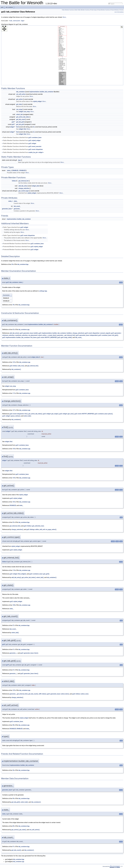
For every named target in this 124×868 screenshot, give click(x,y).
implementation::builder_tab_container (41, 92)
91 (13, 847)
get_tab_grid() (16, 802)
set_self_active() (34, 830)
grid (13, 122)
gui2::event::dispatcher (36, 149)
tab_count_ (17, 206)
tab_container (9, 7)
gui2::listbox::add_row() (17, 366)
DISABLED (23, 170)
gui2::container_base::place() (104, 414)
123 (14, 362)
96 (13, 798)
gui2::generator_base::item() (29, 653)
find (17, 127)
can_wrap (19, 109)
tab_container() (16, 369)
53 (13, 522)
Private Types (94, 10)
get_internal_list (23, 181)
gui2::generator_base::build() (29, 333)
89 (13, 826)
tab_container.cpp (24, 329)
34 (12, 264)
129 (14, 690)
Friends (121, 10)
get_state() (23, 830)
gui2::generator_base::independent (87, 335)
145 (14, 478)
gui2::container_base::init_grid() (108, 335)
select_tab (19, 114)
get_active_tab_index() (35, 414)
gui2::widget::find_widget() (18, 574)
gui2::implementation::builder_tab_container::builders (55, 333)
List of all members (119, 12)
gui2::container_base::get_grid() (39, 574)
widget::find (23, 129)
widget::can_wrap (24, 112)
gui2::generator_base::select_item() (58, 694)
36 (13, 770)
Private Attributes (115, 10)
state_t (9, 170)
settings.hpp (43, 291)
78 (13, 305)
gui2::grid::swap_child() (65, 337)
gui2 (2, 7)
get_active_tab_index (23, 117)
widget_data (36, 186)
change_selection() (78, 333)
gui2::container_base (35, 137)
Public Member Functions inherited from (22, 137)
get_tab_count (21, 119)
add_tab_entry (23, 186)
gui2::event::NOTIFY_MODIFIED (47, 337)
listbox (14, 181)
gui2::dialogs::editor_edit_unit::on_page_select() (41, 529)
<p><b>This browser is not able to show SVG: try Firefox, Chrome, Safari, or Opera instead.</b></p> (62, 55)
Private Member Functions (104, 10)
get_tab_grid (20, 122)
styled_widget (37, 101)
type (19, 160)
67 (13, 670)
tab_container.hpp (17, 21)
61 (13, 649)
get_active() (15, 830)
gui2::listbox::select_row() (80, 694)
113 (14, 393)
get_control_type (24, 191)
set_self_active (21, 94)
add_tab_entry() (14, 333)
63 (13, 329)
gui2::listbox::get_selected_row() (34, 526)
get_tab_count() (33, 694)
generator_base (7, 209)
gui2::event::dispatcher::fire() (19, 414)
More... (65, 17)
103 (14, 502)
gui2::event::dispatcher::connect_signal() (98, 333)
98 (13, 725)
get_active (19, 99)
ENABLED (15, 170)
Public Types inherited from (15, 227)
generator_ (17, 209)
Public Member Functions (68, 10)
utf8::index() (43, 694)
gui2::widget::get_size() (67, 414)
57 (13, 625)
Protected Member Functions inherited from (23, 244)
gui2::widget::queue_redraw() (11, 416)
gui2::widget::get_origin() (51, 414)
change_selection (24, 188)
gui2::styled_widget (34, 140)
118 (14, 570)
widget (12, 127)
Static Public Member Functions (82, 10)
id (34, 127)
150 (14, 449)
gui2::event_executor (35, 146)
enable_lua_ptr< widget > (36, 152)
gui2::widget (32, 143)
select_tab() (27, 416)
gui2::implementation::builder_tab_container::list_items (19, 337)
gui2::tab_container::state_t (15, 282)
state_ (16, 201)
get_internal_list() (70, 335)
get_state (19, 104)
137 (14, 410)
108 (14, 605)
